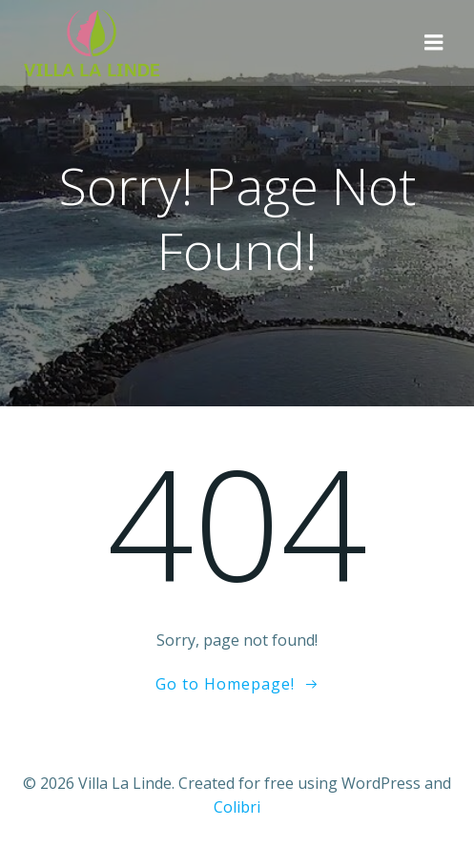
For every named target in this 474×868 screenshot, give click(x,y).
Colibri (237, 807)
